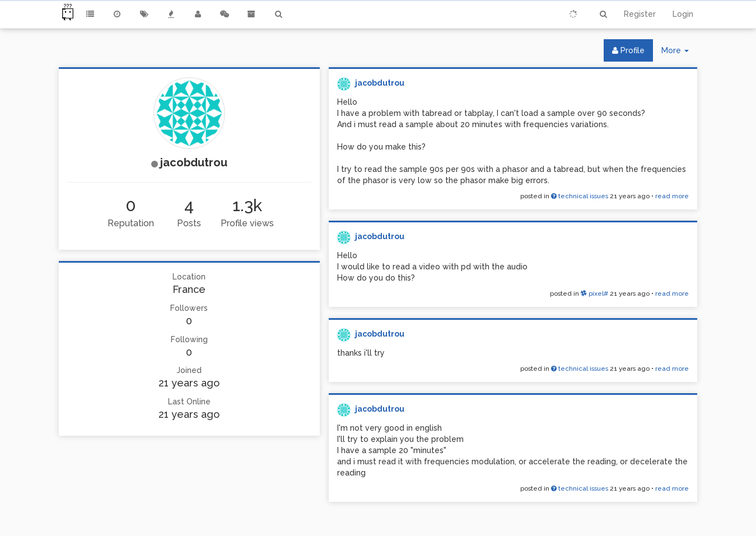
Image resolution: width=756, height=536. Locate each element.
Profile (628, 50)
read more (672, 196)
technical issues (580, 196)
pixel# (594, 293)
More (679, 53)
